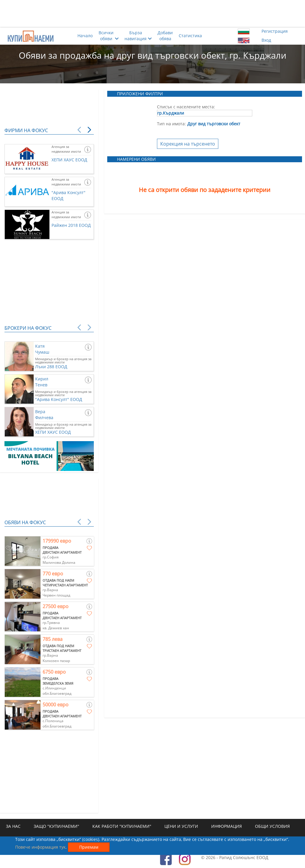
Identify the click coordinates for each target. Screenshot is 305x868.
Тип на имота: (171, 124)
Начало (85, 36)
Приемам (89, 847)
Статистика (190, 36)
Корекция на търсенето (188, 144)
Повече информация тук (40, 847)
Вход (266, 40)
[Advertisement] (152, 13)
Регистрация (275, 31)
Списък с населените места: (186, 107)
